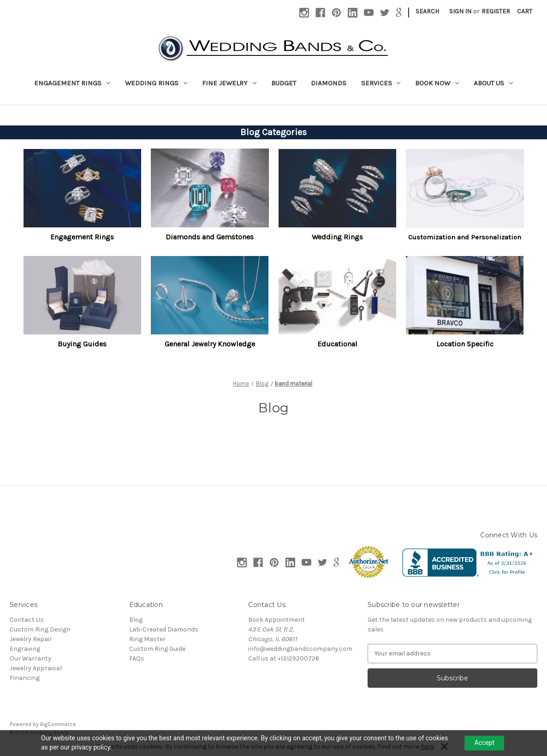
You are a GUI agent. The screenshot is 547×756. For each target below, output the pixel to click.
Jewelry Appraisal (36, 668)
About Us (493, 83)
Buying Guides (82, 344)
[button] (83, 188)
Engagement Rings (72, 83)
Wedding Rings (156, 83)
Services (381, 83)
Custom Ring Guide (157, 649)
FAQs (137, 658)
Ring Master (147, 639)
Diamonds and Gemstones (210, 237)
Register (496, 11)
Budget (284, 83)
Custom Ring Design (40, 629)
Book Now (437, 83)
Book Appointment (276, 620)
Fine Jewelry (229, 83)
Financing (25, 678)
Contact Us (27, 620)
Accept (484, 743)
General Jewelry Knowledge (210, 344)
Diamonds (329, 83)
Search (427, 11)
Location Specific (465, 344)
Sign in (460, 11)
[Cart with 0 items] (525, 11)
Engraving (25, 649)
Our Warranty (30, 658)
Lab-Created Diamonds (164, 629)
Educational (337, 344)
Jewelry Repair (31, 639)
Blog (136, 620)
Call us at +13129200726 (284, 658)
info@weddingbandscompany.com (300, 649)
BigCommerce (58, 724)
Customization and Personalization (465, 237)
